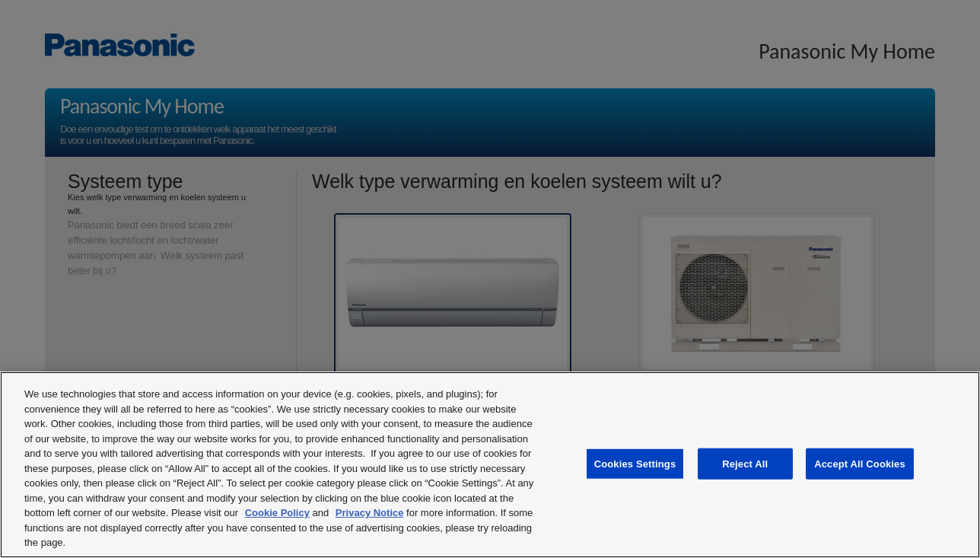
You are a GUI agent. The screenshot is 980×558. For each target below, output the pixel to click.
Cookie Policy (277, 513)
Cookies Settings (635, 463)
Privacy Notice (370, 513)
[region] (490, 465)
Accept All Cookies (860, 463)
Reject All (745, 463)
